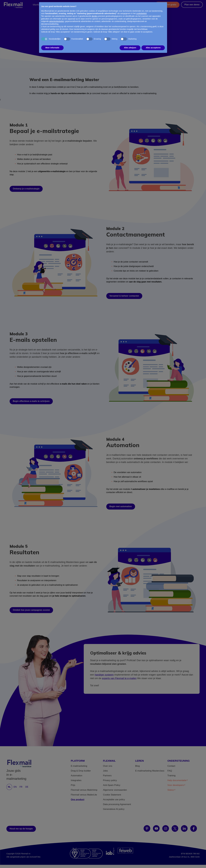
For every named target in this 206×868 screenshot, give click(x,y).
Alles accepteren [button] (153, 43)
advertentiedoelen (57, 17)
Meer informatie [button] (52, 43)
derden (95, 12)
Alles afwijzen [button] (130, 43)
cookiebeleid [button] (141, 9)
